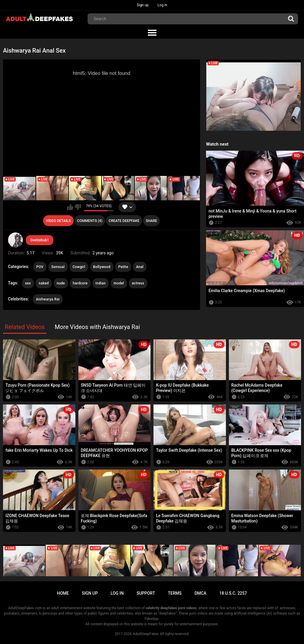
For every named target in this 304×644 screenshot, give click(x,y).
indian (101, 283)
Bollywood (102, 267)
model (119, 283)
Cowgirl (79, 267)
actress (138, 283)
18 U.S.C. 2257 (233, 593)
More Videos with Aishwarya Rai (97, 327)
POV (40, 267)
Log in (163, 5)
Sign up (143, 5)
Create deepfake (124, 221)
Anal (140, 267)
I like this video (70, 207)
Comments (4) (90, 221)
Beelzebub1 (40, 240)
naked (44, 283)
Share (151, 221)
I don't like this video (78, 207)
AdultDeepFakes (146, 634)
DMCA (200, 593)
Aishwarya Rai (48, 299)
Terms (175, 593)
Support (146, 593)
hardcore (80, 283)
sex (28, 283)
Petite (123, 267)
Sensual (58, 267)
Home (63, 593)
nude (61, 283)
